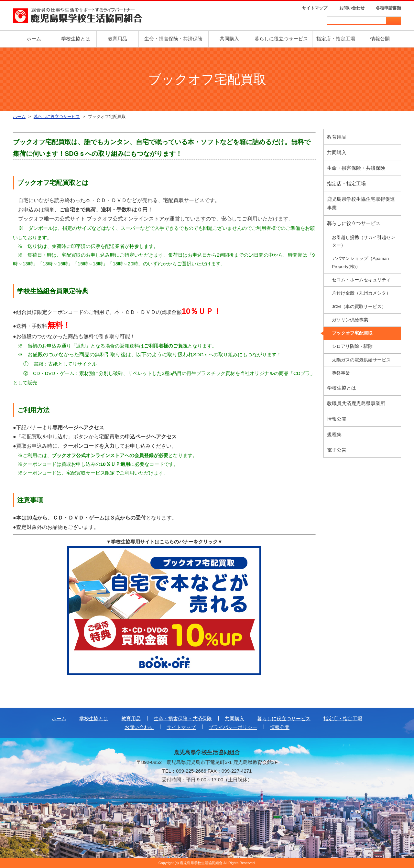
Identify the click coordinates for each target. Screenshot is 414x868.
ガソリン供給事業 (350, 320)
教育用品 (117, 39)
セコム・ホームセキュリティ (361, 280)
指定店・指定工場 (336, 39)
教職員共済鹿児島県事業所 (356, 403)
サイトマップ (315, 8)
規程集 (334, 434)
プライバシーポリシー (233, 727)
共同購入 (229, 39)
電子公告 (337, 450)
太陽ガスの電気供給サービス (361, 360)
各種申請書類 (388, 8)
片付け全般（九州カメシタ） (361, 293)
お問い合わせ (352, 8)
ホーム (34, 39)
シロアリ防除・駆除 (352, 346)
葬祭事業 (341, 373)
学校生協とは (76, 39)
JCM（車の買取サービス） (359, 307)
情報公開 (380, 39)
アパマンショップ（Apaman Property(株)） (360, 262)
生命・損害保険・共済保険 (173, 39)
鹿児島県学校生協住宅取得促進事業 (361, 203)
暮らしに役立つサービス (281, 39)
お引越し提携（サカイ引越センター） (364, 241)
